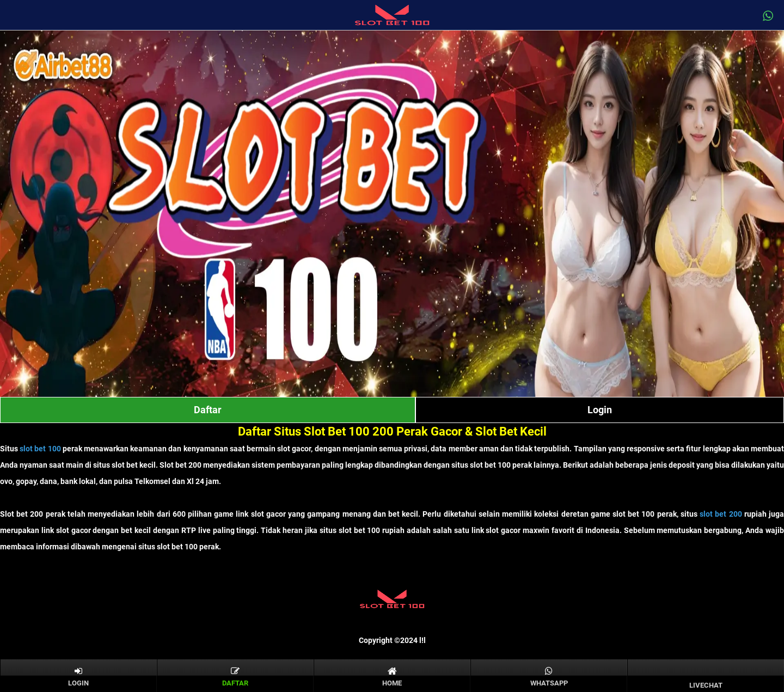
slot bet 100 (40, 449)
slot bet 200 (721, 514)
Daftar (208, 410)
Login (600, 410)
